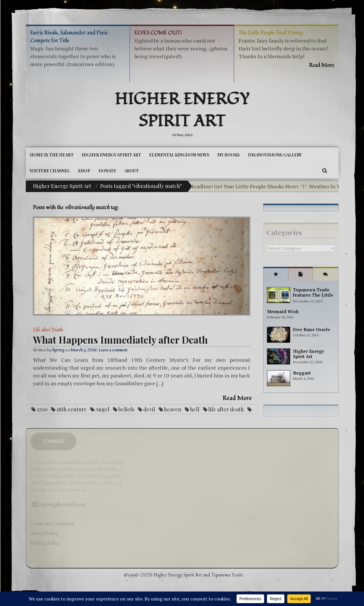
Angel (102, 409)
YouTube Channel (50, 171)
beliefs (126, 409)
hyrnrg (58, 350)
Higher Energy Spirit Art (182, 110)
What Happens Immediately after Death (120, 339)
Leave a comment (113, 350)
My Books (229, 155)
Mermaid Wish (283, 311)
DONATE (107, 171)
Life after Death (48, 330)
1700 (42, 409)
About (131, 171)
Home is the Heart (52, 155)
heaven (173, 409)
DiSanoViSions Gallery (275, 155)
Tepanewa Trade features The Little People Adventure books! (313, 297)
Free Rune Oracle (312, 329)
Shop (84, 171)
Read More (237, 398)
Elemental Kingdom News (179, 155)
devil (149, 409)
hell (195, 409)
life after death (226, 409)
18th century (72, 409)
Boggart (302, 373)
